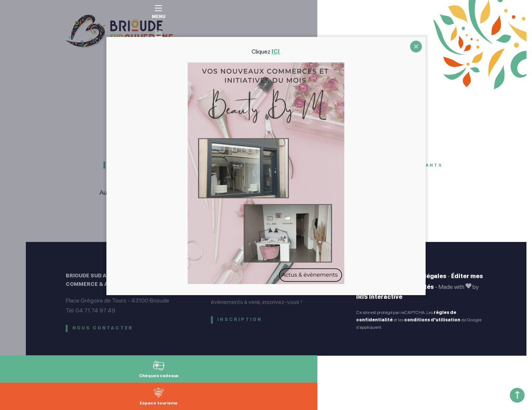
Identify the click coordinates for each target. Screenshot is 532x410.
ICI (276, 52)
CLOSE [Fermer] (416, 47)
